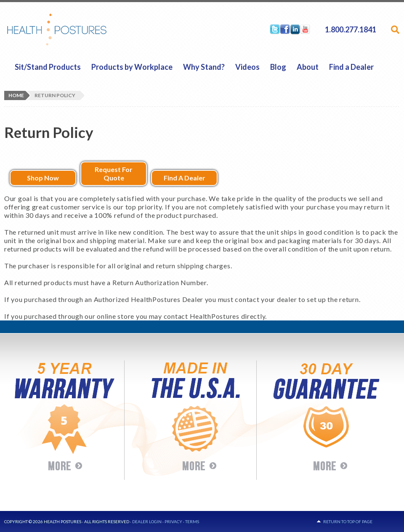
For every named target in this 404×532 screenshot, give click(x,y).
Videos (247, 67)
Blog (278, 67)
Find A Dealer (185, 178)
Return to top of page (348, 521)
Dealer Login (147, 521)
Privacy (173, 521)
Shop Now (43, 178)
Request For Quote (114, 173)
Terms (192, 521)
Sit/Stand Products (48, 67)
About (308, 67)
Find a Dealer (351, 67)
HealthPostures (73, 29)
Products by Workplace (132, 67)
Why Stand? (204, 67)
